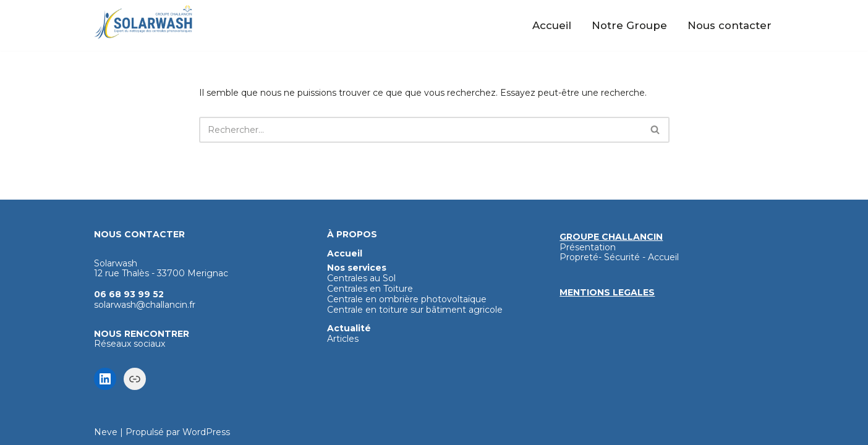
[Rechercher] (420, 130)
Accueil (552, 25)
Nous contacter (730, 25)
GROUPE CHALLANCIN (611, 237)
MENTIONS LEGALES (607, 292)
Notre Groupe (629, 25)
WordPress (206, 432)
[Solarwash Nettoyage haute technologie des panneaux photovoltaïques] (143, 22)
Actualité (349, 328)
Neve (106, 432)
